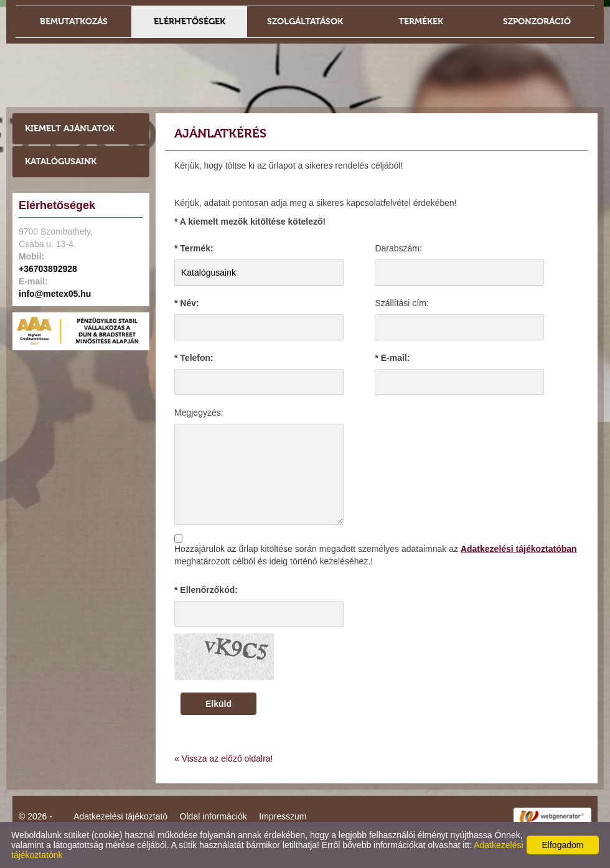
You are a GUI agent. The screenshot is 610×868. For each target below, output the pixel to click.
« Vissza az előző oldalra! (224, 758)
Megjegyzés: (199, 413)
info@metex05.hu (55, 294)
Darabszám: (398, 248)
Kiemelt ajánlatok (70, 128)
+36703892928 (48, 269)
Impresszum (283, 816)
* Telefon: (194, 358)
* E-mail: (392, 358)
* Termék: (194, 248)
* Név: (187, 303)
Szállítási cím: (401, 303)
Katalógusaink (61, 161)
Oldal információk (213, 816)
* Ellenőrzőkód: (206, 590)
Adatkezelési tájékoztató (120, 816)
